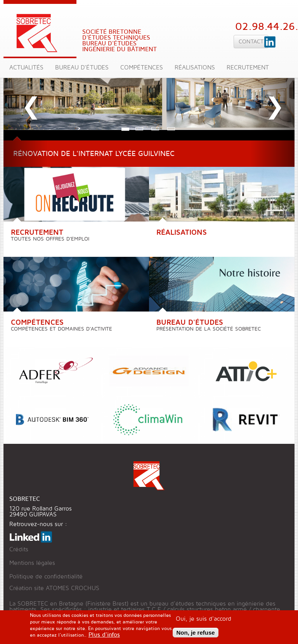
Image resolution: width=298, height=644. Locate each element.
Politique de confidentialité (46, 577)
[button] (25, 99)
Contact (251, 42)
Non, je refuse (195, 635)
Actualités (26, 68)
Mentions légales (32, 563)
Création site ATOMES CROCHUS (54, 588)
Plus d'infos (104, 637)
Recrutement (248, 68)
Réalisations (195, 68)
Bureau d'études (82, 68)
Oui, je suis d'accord (204, 621)
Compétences (142, 68)
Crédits (19, 550)
